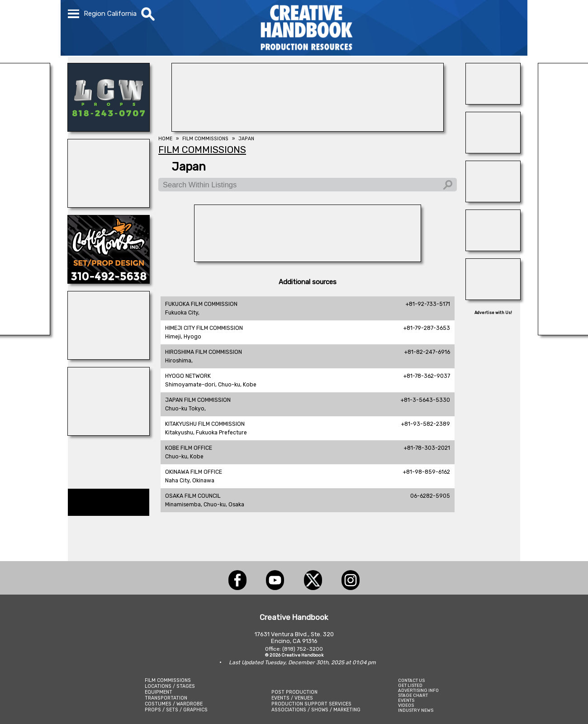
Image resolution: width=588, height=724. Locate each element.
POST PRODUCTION (294, 692)
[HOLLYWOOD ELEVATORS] (493, 248)
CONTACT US (411, 680)
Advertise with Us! (493, 313)
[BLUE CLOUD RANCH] (109, 357)
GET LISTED (410, 685)
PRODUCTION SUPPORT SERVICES (311, 704)
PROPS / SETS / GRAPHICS (176, 710)
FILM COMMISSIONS (168, 680)
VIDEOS (406, 705)
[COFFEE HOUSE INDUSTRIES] (109, 281)
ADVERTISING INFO (418, 690)
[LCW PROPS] (109, 129)
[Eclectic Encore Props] (493, 297)
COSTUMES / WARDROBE (174, 704)
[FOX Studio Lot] (308, 129)
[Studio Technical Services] (493, 102)
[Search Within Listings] (308, 185)
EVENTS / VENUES (292, 698)
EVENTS (406, 700)
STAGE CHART (413, 695)
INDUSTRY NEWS (416, 710)
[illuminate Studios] (109, 205)
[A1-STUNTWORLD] (308, 259)
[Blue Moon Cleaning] (493, 151)
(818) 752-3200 (303, 649)
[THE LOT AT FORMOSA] (493, 200)
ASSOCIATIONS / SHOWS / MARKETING (316, 710)
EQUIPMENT (159, 692)
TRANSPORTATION (166, 698)
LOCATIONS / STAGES (170, 686)
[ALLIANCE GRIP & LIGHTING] (109, 433)
